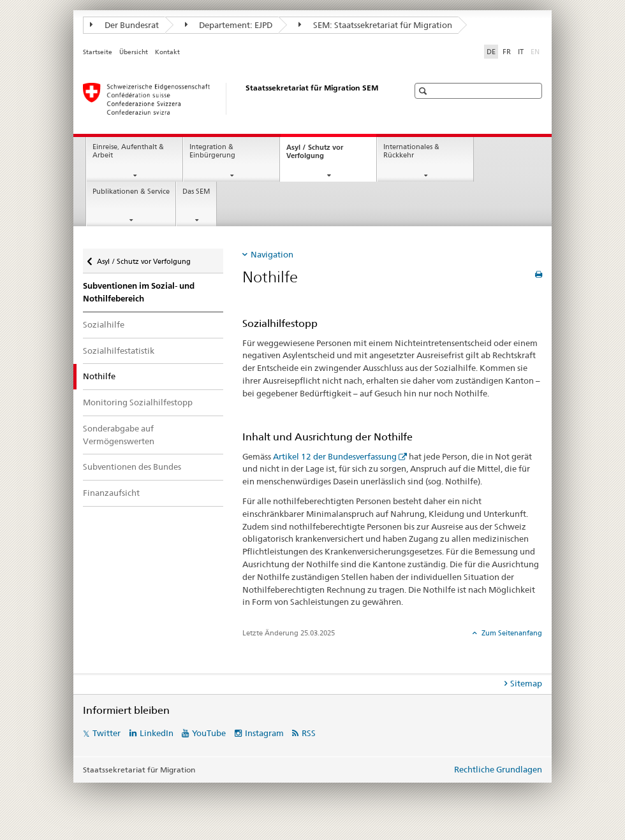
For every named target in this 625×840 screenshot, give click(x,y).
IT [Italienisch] (521, 52)
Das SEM (196, 192)
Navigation (272, 254)
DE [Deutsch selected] (491, 52)
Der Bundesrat (124, 25)
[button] (424, 91)
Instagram (264, 733)
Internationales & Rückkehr (411, 151)
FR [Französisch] (507, 52)
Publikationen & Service (131, 192)
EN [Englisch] (536, 51)
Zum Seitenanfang (511, 633)
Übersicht (134, 52)
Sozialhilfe (104, 324)
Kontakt (167, 52)
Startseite (98, 52)
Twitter (107, 733)
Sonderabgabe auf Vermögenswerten (119, 435)
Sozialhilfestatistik (119, 351)
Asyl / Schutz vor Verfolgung (317, 155)
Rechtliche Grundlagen (498, 769)
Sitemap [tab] (526, 683)
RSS (309, 733)
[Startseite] (233, 99)
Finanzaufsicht (111, 493)
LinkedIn (157, 733)
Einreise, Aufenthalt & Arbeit (128, 151)
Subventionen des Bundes (132, 467)
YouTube (209, 733)
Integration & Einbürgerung (212, 151)
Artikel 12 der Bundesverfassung (335, 456)
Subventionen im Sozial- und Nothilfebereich (139, 292)
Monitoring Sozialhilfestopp (138, 402)
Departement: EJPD (229, 25)
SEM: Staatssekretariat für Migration (375, 25)
